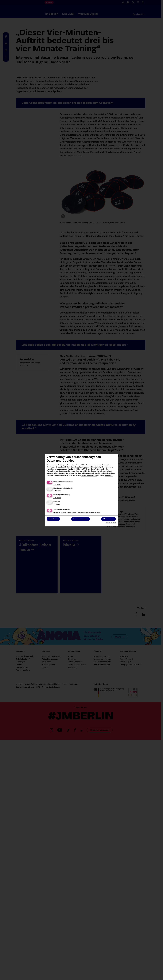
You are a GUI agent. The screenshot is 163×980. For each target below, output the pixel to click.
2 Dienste (57, 484)
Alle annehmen (108, 519)
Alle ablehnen (53, 519)
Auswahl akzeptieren (81, 519)
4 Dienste (57, 491)
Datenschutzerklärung (89, 475)
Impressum (109, 475)
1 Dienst (57, 504)
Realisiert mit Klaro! (111, 523)
